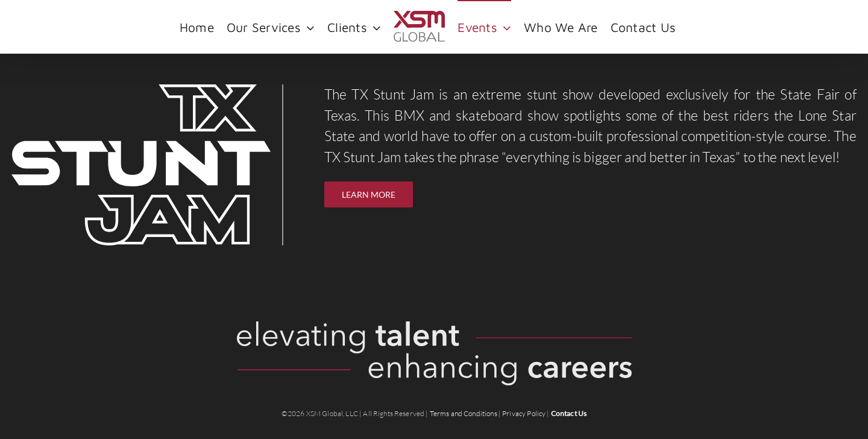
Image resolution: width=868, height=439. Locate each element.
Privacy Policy (524, 413)
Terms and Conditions (464, 413)
